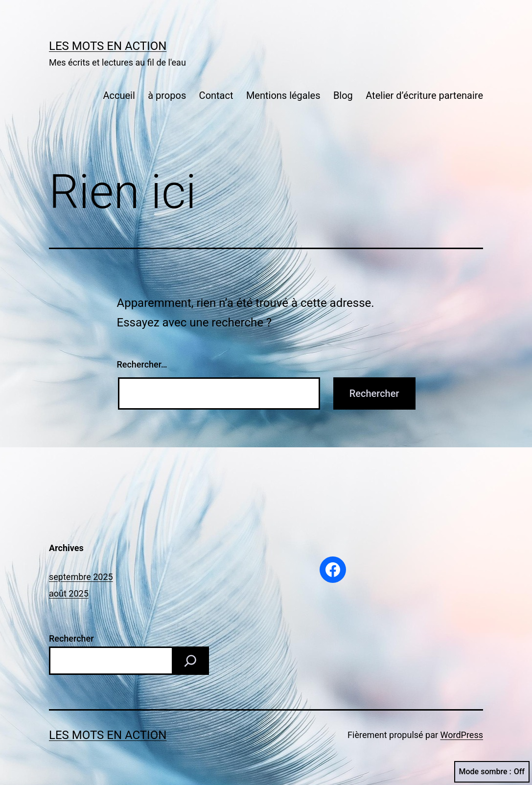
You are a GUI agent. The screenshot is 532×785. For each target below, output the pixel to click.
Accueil (119, 95)
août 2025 (69, 593)
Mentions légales (283, 95)
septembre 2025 (81, 577)
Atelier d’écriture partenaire (424, 95)
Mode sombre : (492, 772)
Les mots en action (108, 46)
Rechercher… (142, 364)
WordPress (462, 735)
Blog (343, 95)
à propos (167, 95)
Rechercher (71, 638)
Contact (216, 95)
